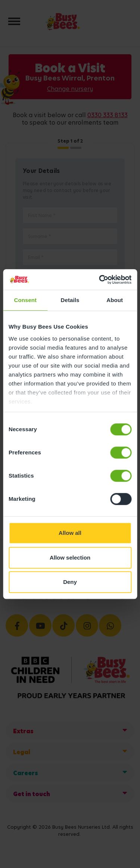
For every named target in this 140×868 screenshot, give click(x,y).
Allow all (70, 533)
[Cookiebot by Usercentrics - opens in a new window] (100, 280)
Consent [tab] (25, 300)
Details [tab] (70, 300)
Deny (70, 582)
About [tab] (115, 300)
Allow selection (70, 558)
